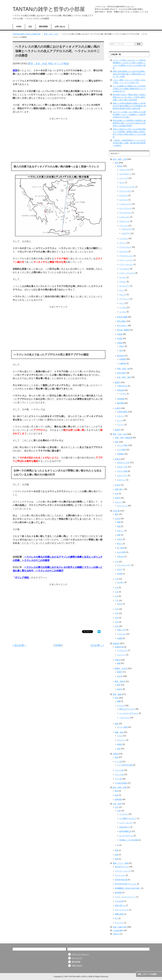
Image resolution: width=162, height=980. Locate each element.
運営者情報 (43, 27)
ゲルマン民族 (122, 471)
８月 (117, 609)
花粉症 (120, 744)
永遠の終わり (124, 827)
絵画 (117, 855)
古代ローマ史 (122, 467)
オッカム (123, 277)
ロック (122, 290)
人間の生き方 (122, 386)
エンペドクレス (125, 208)
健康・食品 (119, 732)
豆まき (120, 569)
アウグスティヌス (126, 256)
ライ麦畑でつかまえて (128, 818)
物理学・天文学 (121, 669)
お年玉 (120, 539)
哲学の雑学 (121, 373)
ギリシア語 (119, 774)
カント (122, 303)
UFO (121, 351)
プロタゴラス (127, 229)
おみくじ (121, 531)
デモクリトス (124, 221)
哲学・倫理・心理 (120, 159)
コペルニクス (122, 650)
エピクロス (124, 251)
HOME (19, 27)
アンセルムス (124, 269)
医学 (117, 698)
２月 (117, 562)
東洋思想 (121, 356)
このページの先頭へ (150, 974)
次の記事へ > (97, 645)
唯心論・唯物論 (123, 330)
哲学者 (120, 166)
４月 (117, 588)
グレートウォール (122, 910)
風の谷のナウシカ (122, 867)
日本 (117, 494)
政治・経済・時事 (120, 787)
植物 (119, 663)
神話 (51, 64)
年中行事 (116, 511)
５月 (117, 592)
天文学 (120, 676)
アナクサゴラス (125, 213)
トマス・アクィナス (127, 273)
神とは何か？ (122, 326)
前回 (15, 70)
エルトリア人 (122, 475)
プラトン (123, 243)
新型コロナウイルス (127, 709)
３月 (117, 579)
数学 (119, 685)
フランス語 (119, 770)
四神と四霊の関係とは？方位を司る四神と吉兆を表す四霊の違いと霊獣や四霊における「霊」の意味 (129, 74)
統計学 (120, 689)
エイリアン (119, 923)
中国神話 (121, 454)
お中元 (120, 604)
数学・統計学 (120, 681)
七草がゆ (121, 556)
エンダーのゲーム (126, 836)
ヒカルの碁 (119, 901)
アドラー (121, 425)
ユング (120, 420)
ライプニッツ (124, 299)
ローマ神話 (121, 450)
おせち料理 (121, 552)
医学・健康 (117, 694)
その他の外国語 (121, 783)
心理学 (118, 408)
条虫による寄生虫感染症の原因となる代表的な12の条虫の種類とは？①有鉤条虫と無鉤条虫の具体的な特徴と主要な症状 (129, 106)
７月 (117, 600)
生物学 (118, 660)
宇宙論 (120, 343)
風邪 (117, 724)
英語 (117, 757)
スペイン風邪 (122, 727)
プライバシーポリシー (80, 954)
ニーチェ (123, 312)
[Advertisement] (58, 141)
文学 (117, 807)
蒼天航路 (118, 893)
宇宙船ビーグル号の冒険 (129, 840)
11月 (117, 622)
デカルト (123, 282)
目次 (30, 27)
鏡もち (120, 544)
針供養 (120, 574)
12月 (117, 626)
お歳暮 (120, 638)
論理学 (118, 430)
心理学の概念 (122, 412)
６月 (117, 596)
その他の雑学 (118, 930)
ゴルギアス (126, 233)
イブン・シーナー (126, 260)
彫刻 (117, 859)
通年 (117, 514)
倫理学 (118, 382)
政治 (117, 791)
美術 (117, 850)
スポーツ (118, 502)
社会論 (120, 338)
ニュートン (121, 655)
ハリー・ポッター (126, 823)
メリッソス (124, 178)
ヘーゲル (123, 307)
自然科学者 (119, 647)
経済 (117, 795)
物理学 (120, 672)
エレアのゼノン (125, 174)
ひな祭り (121, 582)
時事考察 (118, 799)
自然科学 (116, 644)
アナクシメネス (125, 191)
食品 (119, 749)
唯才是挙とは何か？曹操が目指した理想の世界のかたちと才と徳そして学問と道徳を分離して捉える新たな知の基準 (129, 97)
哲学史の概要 (122, 317)
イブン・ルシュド (126, 264)
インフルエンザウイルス (129, 713)
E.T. (116, 918)
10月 (117, 618)
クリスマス (121, 634)
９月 (117, 613)
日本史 (118, 485)
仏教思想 (123, 363)
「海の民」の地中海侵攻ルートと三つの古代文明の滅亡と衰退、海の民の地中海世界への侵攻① (129, 143)
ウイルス (121, 706)
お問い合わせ (60, 27)
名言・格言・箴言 (124, 377)
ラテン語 (118, 779)
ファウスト (124, 814)
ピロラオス (124, 200)
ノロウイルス (124, 718)
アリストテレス (125, 247)
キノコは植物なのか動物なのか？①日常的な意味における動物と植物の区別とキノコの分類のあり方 (129, 89)
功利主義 (121, 390)
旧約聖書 (121, 399)
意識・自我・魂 (123, 369)
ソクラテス (124, 239)
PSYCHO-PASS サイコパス (126, 884)
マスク (120, 736)
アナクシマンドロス (127, 187)
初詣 (119, 526)
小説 (119, 811)
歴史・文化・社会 (38, 64)
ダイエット (121, 740)
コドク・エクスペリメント (125, 897)
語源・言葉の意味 (120, 927)
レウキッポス (124, 217)
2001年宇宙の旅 (121, 880)
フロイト (121, 416)
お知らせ (116, 934)
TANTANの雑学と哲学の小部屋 (49, 9)
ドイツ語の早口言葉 (125, 765)
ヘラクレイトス (125, 204)
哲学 (117, 163)
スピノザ (123, 295)
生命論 (120, 334)
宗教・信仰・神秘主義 (124, 438)
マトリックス (120, 875)
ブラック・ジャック (123, 871)
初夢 (119, 535)
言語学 (118, 498)
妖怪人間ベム (120, 905)
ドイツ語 (118, 762)
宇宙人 (122, 346)
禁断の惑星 (119, 914)
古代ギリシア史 (123, 463)
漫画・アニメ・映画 (121, 863)
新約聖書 (121, 403)
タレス (122, 183)
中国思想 (123, 359)
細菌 (119, 701)
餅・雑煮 (121, 548)
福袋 (119, 522)
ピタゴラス (124, 195)
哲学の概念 (121, 321)
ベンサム (123, 394)
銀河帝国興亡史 (125, 831)
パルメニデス (124, 170)
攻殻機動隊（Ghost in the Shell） (128, 888)
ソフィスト (124, 226)
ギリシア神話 (61, 64)
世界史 (118, 459)
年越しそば (121, 630)
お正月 (118, 519)
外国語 (115, 754)
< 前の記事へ (19, 645)
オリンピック (122, 506)
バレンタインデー (124, 565)
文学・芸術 (117, 804)
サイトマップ (77, 958)
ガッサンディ (124, 286)
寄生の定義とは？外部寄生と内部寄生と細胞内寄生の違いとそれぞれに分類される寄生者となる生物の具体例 (129, 123)
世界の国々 (119, 489)
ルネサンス (121, 480)
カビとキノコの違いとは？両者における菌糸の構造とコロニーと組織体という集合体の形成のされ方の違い (129, 114)
